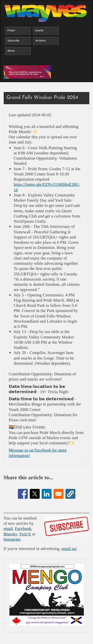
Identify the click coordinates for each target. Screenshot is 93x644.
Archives (41, 41)
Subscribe (13, 41)
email (8, 529)
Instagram (12, 539)
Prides (11, 31)
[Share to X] (35, 494)
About (11, 51)
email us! (69, 549)
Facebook (23, 529)
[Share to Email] (59, 494)
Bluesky (10, 534)
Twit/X (25, 534)
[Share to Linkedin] (47, 494)
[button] (70, 494)
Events (40, 31)
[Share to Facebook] (23, 494)
